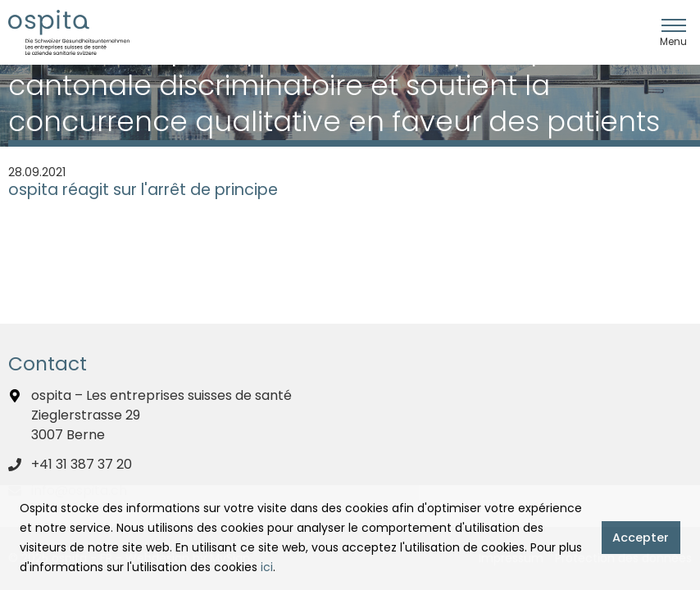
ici (267, 567)
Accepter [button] (641, 538)
